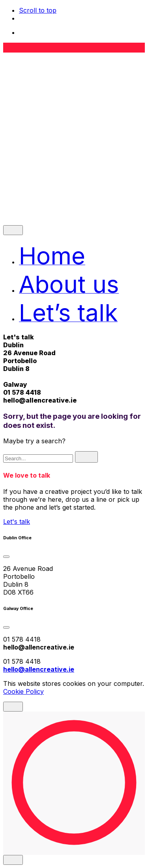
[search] (86, 457)
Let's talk (17, 522)
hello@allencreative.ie (40, 400)
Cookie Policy (23, 691)
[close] (13, 230)
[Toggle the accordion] (6, 557)
